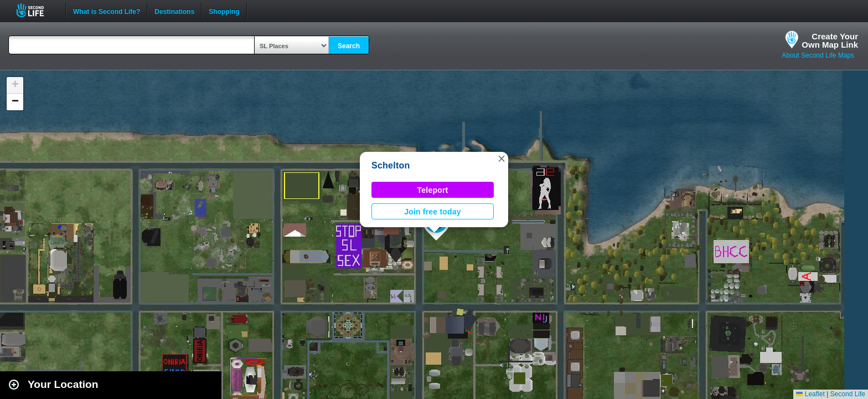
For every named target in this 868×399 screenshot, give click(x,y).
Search (349, 46)
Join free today (433, 212)
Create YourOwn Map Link (830, 40)
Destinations (174, 11)
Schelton (391, 165)
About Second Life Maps (818, 55)
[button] (502, 158)
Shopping (224, 11)
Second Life (36, 10)
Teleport (433, 190)
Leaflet (810, 394)
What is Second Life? (107, 11)
